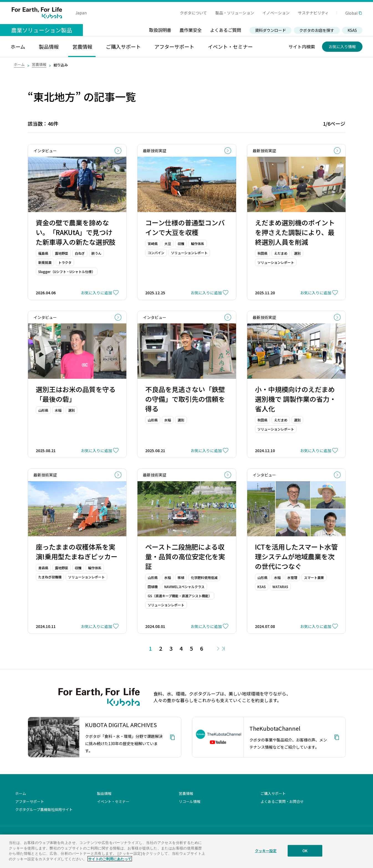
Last (223, 649)
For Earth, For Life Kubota (37, 13)
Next (218, 649)
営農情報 (39, 64)
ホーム (19, 64)
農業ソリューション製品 (42, 30)
